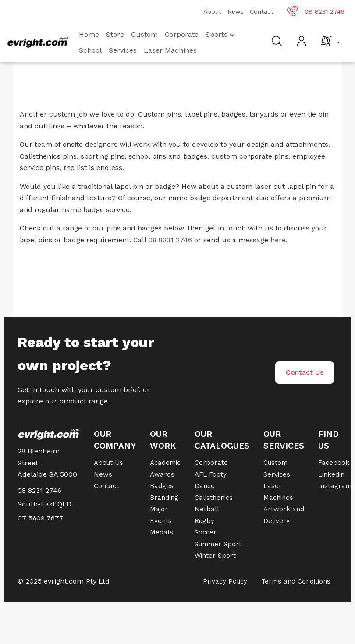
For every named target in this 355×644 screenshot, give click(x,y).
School (90, 50)
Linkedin (331, 474)
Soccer (206, 532)
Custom (144, 34)
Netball (207, 509)
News (236, 11)
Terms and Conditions (296, 581)
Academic (165, 463)
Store (115, 34)
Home (89, 34)
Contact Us (305, 372)
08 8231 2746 (316, 11)
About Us (108, 463)
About (212, 11)
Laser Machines (170, 50)
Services (123, 50)
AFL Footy (211, 474)
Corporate (182, 34)
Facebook (334, 463)
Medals (162, 532)
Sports (220, 34)
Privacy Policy (225, 581)
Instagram (335, 486)
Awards (162, 474)
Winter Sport (215, 556)
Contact (262, 11)
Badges (162, 486)
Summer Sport (218, 544)
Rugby (204, 521)
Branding (164, 498)
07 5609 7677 (41, 518)
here (278, 240)
